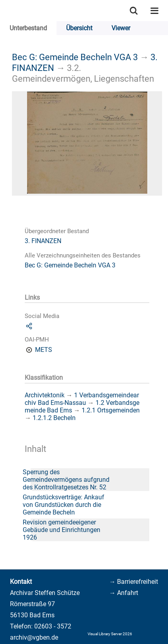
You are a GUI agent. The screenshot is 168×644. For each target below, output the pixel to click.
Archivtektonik (45, 395)
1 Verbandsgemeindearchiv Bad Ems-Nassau (82, 399)
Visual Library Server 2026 (110, 634)
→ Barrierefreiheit (134, 582)
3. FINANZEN (43, 241)
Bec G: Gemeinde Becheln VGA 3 (75, 57)
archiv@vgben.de (34, 637)
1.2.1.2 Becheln (54, 418)
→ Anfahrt (124, 593)
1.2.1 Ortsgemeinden (111, 410)
